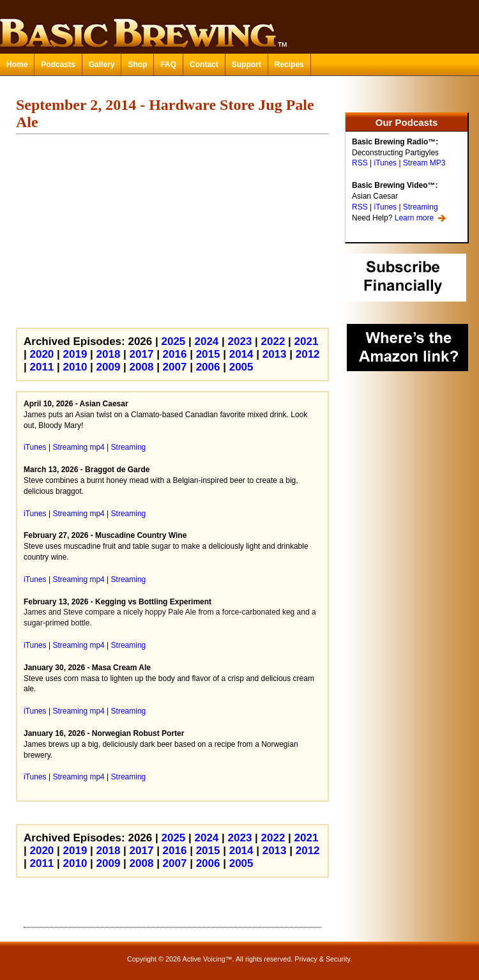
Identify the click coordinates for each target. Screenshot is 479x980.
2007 (175, 367)
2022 (273, 341)
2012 (308, 354)
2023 (240, 341)
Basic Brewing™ (240, 26)
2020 (42, 354)
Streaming (421, 207)
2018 (109, 354)
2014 (241, 354)
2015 (208, 354)
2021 (307, 341)
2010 (75, 367)
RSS (360, 163)
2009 (109, 367)
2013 (275, 354)
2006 (208, 367)
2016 (175, 354)
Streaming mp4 (78, 447)
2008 (142, 367)
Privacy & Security (322, 959)
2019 (75, 354)
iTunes (385, 163)
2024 (207, 341)
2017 (142, 354)
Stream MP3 (424, 163)
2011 (42, 367)
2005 (241, 367)
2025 (173, 341)
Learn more (414, 218)
